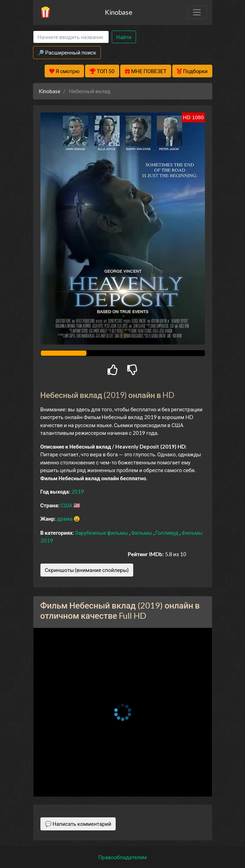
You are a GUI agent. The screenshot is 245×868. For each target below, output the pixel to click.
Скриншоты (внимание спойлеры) (87, 570)
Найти (124, 37)
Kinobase (118, 12)
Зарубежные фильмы (102, 533)
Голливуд (167, 533)
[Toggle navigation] (197, 12)
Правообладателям (123, 857)
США (67, 505)
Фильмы (142, 533)
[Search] (71, 37)
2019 (78, 491)
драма (65, 519)
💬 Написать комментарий (78, 824)
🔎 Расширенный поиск (67, 52)
